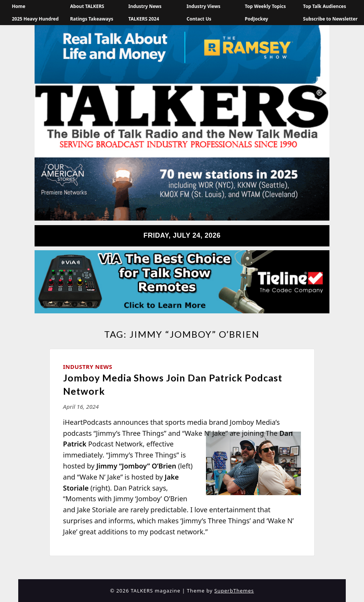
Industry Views (203, 6)
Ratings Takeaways (92, 19)
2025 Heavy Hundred (35, 19)
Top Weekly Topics (265, 6)
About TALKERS (87, 6)
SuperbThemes (234, 591)
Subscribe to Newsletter (331, 19)
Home (19, 6)
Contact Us (199, 19)
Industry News (145, 6)
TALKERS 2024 (144, 19)
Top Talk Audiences (325, 6)
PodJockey (256, 19)
